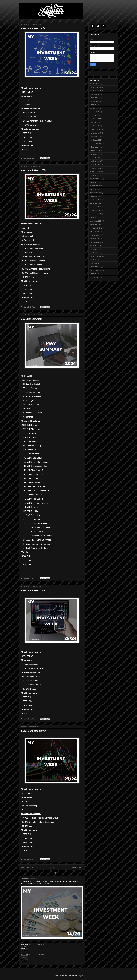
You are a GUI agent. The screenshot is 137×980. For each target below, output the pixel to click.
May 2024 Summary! (32, 319)
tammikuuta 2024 (96, 179)
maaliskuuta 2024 (96, 172)
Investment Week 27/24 (33, 731)
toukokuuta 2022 (96, 249)
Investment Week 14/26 (29, 878)
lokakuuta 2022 (95, 232)
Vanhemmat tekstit (76, 867)
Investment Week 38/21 (37, 945)
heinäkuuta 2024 (96, 158)
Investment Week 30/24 (33, 28)
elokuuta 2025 (95, 112)
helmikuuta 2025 (96, 133)
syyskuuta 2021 (95, 277)
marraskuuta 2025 (96, 101)
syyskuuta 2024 (95, 151)
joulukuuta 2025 (95, 98)
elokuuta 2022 (95, 239)
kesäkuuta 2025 (95, 119)
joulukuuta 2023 (95, 182)
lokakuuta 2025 (95, 105)
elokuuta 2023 (95, 196)
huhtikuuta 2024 (95, 168)
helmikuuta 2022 (96, 260)
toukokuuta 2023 (96, 207)
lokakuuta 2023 (95, 189)
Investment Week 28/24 (33, 590)
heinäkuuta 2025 (96, 115)
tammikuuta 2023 (96, 221)
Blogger (80, 976)
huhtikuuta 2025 (95, 126)
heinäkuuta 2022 (96, 242)
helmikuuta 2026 (96, 91)
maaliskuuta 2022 (96, 256)
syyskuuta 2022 (95, 235)
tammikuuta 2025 (96, 137)
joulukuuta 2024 (95, 140)
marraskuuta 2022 (96, 228)
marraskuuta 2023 (96, 186)
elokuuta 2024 (95, 154)
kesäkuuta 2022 (95, 246)
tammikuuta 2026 (96, 94)
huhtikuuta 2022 (95, 253)
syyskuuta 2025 (95, 108)
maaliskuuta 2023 (96, 214)
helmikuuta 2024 (96, 175)
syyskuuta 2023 (95, 193)
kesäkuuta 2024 (95, 161)
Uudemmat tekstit (27, 867)
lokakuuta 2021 (95, 274)
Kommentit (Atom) (54, 873)
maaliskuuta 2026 (96, 87)
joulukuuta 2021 (95, 267)
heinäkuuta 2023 (96, 200)
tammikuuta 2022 (96, 263)
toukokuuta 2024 (96, 165)
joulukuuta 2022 (95, 224)
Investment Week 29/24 (33, 170)
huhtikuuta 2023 (95, 210)
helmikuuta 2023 (96, 217)
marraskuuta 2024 (96, 144)
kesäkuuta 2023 (95, 203)
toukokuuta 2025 (96, 122)
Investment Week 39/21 (37, 955)
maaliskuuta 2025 (96, 129)
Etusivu (52, 867)
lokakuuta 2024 (95, 147)
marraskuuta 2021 (96, 270)
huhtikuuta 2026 (95, 84)
